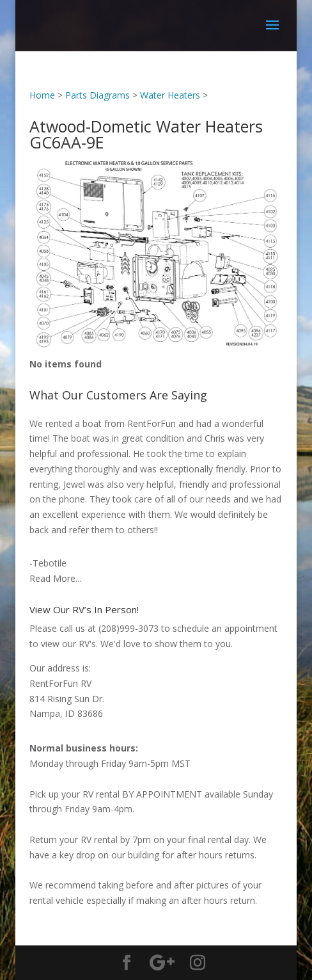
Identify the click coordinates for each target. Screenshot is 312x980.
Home (42, 95)
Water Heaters (170, 95)
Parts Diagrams (97, 95)
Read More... (55, 578)
